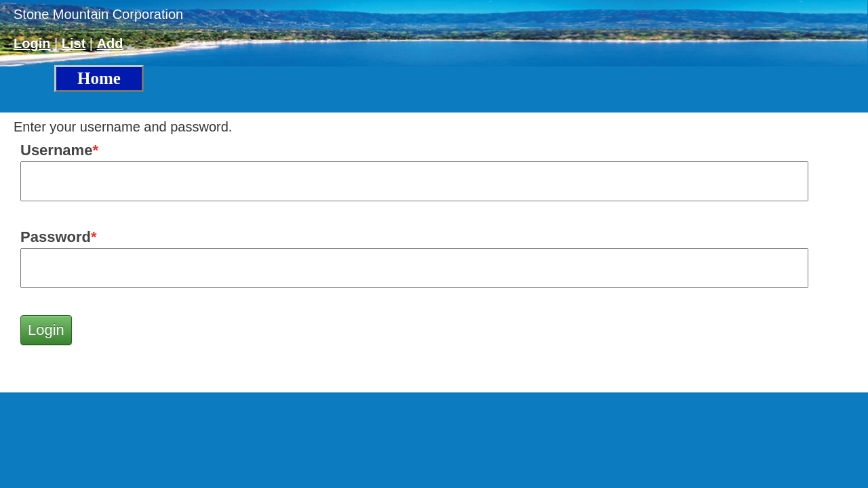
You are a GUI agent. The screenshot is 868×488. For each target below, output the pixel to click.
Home (99, 78)
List (74, 43)
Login (32, 43)
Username (56, 150)
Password (56, 237)
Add (110, 43)
